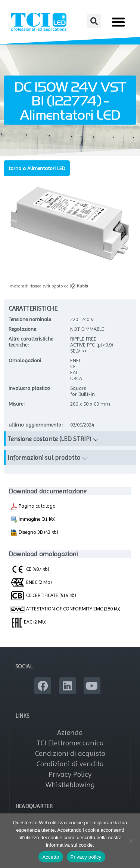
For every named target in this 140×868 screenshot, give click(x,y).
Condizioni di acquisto (70, 753)
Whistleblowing (70, 785)
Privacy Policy (70, 774)
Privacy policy (86, 857)
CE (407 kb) (30, 569)
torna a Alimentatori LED (37, 168)
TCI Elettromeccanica (70, 743)
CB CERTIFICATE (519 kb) (43, 595)
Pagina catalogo (33, 507)
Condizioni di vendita (70, 764)
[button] (94, 21)
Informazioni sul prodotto (44, 458)
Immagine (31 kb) (33, 520)
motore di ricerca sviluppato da (49, 286)
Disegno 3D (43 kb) (34, 533)
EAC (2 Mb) (28, 622)
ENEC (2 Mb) (31, 582)
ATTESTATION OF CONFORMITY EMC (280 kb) (65, 609)
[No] (131, 841)
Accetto (51, 857)
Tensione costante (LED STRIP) (49, 439)
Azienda (70, 732)
